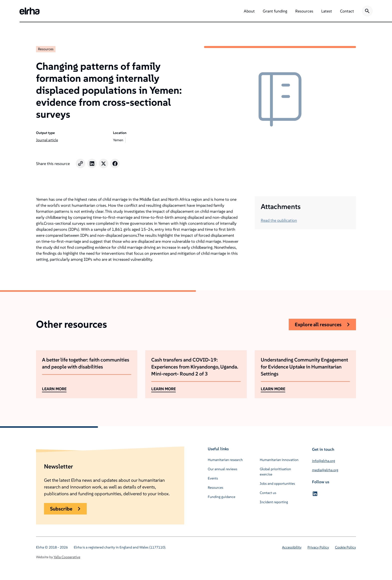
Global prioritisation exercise (275, 472)
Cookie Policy (345, 547)
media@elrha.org (325, 470)
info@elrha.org (323, 461)
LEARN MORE (54, 389)
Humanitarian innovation (279, 460)
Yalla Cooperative (67, 557)
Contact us (268, 493)
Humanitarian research (225, 460)
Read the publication (279, 220)
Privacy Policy (318, 547)
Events (213, 478)
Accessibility (292, 547)
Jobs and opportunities (277, 483)
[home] (29, 11)
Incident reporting (274, 502)
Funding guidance (221, 497)
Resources (46, 49)
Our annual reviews (222, 469)
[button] (249, 11)
